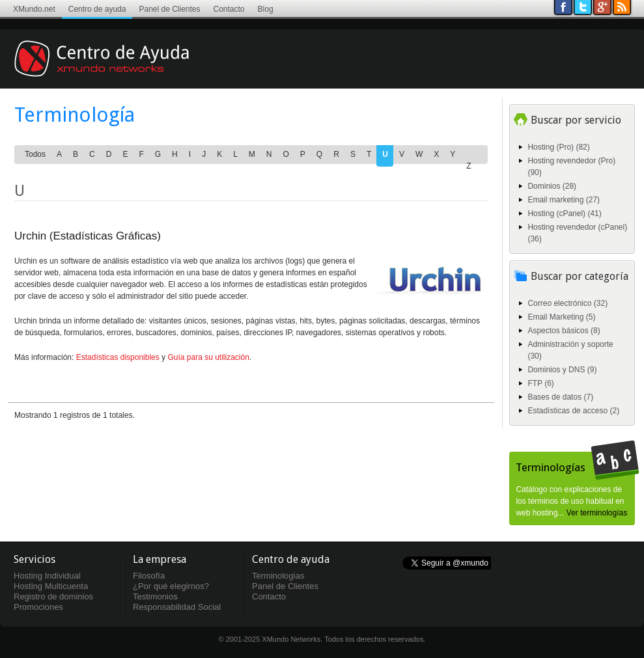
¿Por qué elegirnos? (171, 586)
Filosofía (149, 576)
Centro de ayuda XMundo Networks (120, 68)
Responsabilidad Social (177, 607)
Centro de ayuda (97, 9)
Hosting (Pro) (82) (558, 147)
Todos (35, 154)
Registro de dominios (53, 596)
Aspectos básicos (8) (564, 331)
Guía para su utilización (208, 357)
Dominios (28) (552, 186)
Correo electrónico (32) (567, 303)
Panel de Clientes (169, 9)
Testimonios (155, 596)
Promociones (38, 607)
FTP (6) (540, 383)
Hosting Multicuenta (51, 586)
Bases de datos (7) (560, 397)
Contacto (229, 9)
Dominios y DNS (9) (562, 370)
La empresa (160, 559)
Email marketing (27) (564, 200)
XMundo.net (34, 9)
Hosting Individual (47, 576)
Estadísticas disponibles (118, 357)
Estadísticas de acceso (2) (573, 411)
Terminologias (278, 576)
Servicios (35, 559)
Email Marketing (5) (561, 317)
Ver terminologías (597, 513)
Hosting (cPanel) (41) (564, 213)
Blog (266, 9)
